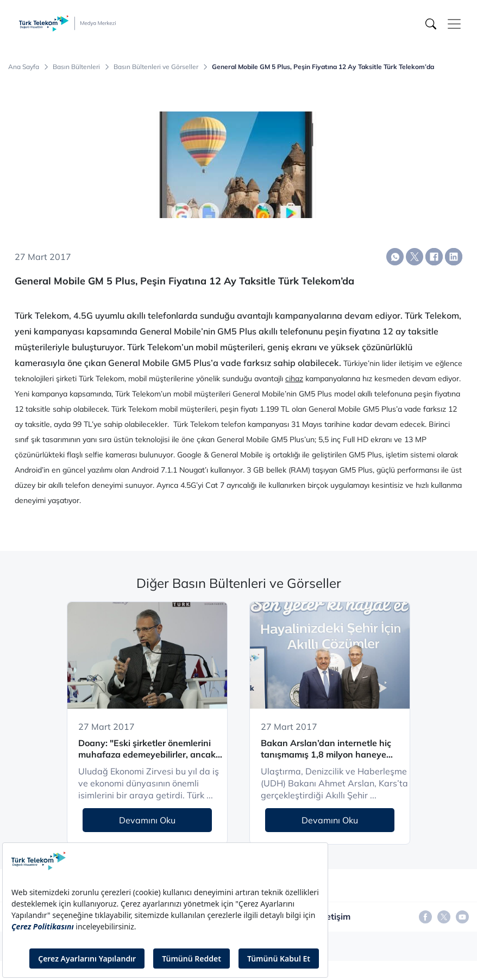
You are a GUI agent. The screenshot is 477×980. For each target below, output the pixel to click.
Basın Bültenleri (76, 67)
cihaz (294, 379)
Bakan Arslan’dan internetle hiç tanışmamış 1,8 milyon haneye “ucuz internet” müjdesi (326, 749)
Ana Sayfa (24, 67)
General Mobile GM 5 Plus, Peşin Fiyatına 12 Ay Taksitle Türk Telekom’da (323, 67)
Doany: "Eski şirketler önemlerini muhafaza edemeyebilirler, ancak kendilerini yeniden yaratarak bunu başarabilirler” (151, 749)
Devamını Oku (147, 820)
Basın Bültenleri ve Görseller (156, 67)
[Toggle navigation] (454, 24)
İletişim (336, 916)
